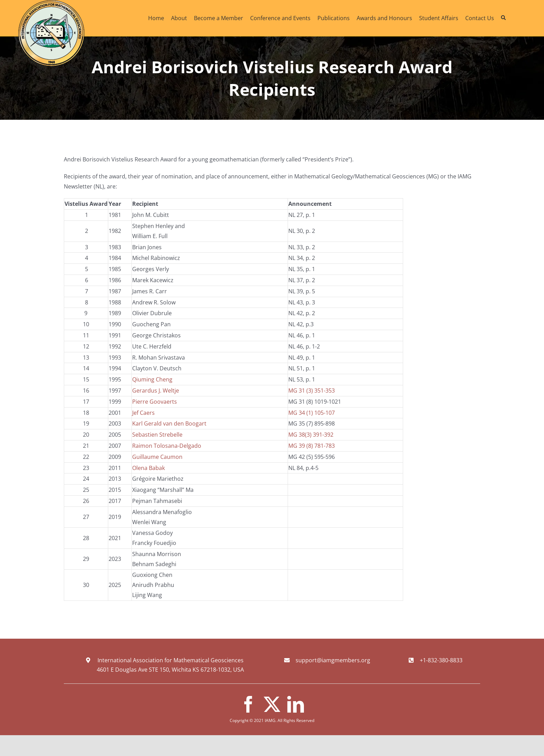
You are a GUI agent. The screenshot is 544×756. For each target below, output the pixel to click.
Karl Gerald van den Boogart (169, 423)
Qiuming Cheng (152, 379)
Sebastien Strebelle (157, 435)
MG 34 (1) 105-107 (312, 413)
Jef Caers (143, 413)
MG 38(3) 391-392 (311, 435)
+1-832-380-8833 (441, 660)
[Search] (503, 18)
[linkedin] (296, 704)
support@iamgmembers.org (333, 660)
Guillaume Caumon (157, 457)
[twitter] (272, 704)
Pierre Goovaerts (155, 402)
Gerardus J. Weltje (156, 390)
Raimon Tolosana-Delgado (167, 446)
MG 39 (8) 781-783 (312, 446)
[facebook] (248, 704)
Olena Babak (148, 468)
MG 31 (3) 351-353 (312, 390)
